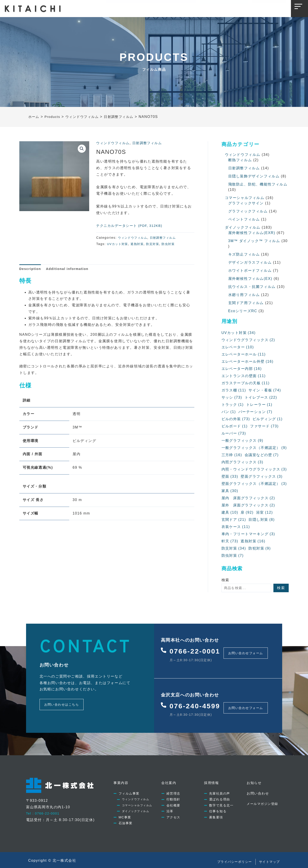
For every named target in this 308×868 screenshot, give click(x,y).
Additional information (71, 269)
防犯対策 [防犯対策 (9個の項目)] (260, 548)
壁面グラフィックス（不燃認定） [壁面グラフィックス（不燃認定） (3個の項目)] (254, 484)
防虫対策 (172, 244)
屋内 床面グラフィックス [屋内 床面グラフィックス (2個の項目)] (249, 498)
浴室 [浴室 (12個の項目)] (265, 512)
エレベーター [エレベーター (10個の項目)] (238, 347)
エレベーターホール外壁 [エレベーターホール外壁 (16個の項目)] (248, 362)
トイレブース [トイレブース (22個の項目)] (261, 398)
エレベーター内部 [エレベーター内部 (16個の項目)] (242, 369)
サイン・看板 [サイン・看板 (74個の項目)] (265, 390)
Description (31, 269)
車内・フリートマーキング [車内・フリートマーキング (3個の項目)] (249, 534)
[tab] (31, 269)
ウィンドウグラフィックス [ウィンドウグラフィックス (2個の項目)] (249, 340)
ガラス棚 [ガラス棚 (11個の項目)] (234, 390)
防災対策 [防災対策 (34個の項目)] (234, 548)
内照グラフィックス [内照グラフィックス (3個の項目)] (243, 462)
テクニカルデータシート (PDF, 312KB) (132, 226)
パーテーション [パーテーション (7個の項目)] (256, 412)
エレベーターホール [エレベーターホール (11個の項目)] (244, 354)
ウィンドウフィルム (114, 143)
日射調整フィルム (150, 143)
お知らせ (185, 8)
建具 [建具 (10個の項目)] (230, 512)
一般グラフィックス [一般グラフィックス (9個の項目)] (243, 441)
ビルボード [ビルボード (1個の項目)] (235, 426)
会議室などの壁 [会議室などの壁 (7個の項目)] (262, 455)
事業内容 (117, 8)
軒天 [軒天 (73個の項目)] (230, 541)
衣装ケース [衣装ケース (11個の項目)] (236, 527)
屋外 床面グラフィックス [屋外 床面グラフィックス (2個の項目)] (249, 505)
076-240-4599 (198, 701)
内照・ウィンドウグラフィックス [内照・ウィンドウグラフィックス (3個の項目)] (254, 469)
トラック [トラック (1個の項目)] (233, 405)
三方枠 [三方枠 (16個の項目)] (232, 455)
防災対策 (156, 244)
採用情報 (162, 8)
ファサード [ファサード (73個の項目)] (265, 426)
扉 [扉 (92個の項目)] (247, 512)
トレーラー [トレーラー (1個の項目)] (259, 405)
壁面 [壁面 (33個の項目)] (230, 477)
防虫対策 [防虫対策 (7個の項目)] (233, 556)
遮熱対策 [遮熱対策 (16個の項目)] (253, 541)
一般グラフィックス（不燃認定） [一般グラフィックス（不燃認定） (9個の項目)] (254, 448)
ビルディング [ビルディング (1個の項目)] (268, 419)
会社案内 (140, 8)
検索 (225, 580)
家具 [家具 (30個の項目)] (230, 491)
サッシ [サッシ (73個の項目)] (232, 398)
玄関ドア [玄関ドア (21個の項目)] (234, 520)
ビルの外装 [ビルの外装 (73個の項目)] (236, 419)
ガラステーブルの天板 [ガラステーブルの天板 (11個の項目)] (246, 383)
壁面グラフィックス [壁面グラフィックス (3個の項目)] (262, 477)
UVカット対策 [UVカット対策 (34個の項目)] (239, 333)
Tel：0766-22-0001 (44, 807)
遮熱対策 (139, 244)
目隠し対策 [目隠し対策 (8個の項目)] (262, 520)
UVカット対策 (118, 244)
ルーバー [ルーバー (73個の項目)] (234, 433)
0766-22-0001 (198, 650)
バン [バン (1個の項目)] (229, 412)
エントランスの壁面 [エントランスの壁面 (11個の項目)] (244, 376)
